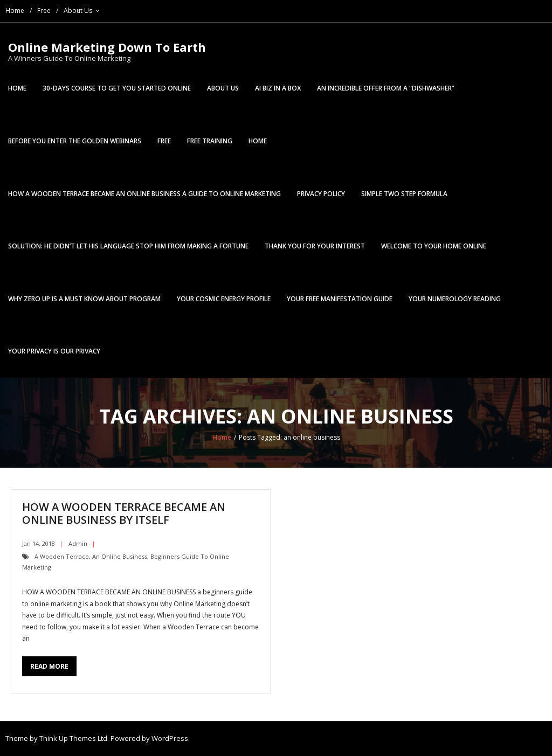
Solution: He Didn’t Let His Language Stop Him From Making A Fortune (128, 246)
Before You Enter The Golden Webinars (75, 141)
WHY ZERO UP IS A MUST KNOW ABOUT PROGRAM (84, 299)
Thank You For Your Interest (315, 246)
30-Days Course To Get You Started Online (117, 88)
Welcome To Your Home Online (434, 246)
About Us (78, 11)
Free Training (210, 141)
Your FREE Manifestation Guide (340, 299)
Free (44, 11)
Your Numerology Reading (455, 299)
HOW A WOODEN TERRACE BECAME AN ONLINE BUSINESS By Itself (124, 513)
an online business (120, 556)
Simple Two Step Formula (404, 194)
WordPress (170, 738)
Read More (49, 666)
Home (15, 11)
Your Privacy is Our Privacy (54, 351)
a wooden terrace (62, 556)
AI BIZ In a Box (278, 88)
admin (78, 543)
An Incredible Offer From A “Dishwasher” (386, 88)
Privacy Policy (321, 194)
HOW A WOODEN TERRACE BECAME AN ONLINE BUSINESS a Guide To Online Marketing (144, 194)
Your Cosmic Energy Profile (224, 299)
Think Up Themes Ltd (73, 738)
